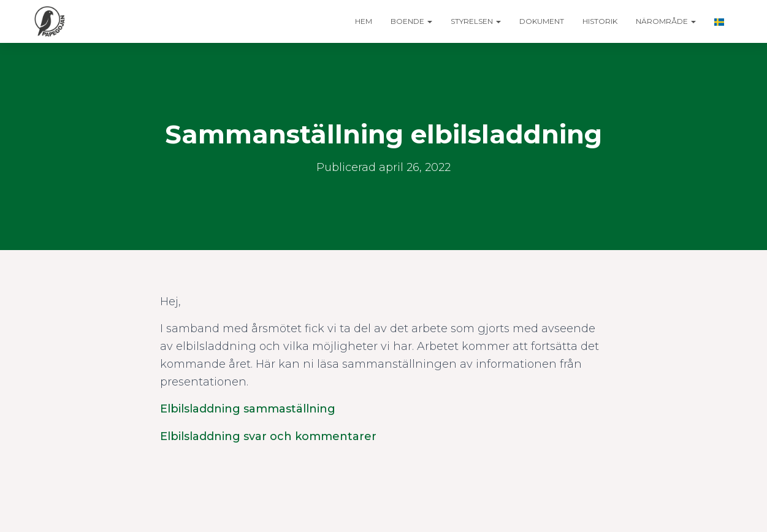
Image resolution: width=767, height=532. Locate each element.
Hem (364, 21)
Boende (411, 21)
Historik (600, 21)
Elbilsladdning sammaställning (248, 409)
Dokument (542, 21)
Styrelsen (476, 21)
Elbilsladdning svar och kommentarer (268, 436)
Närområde (666, 21)
